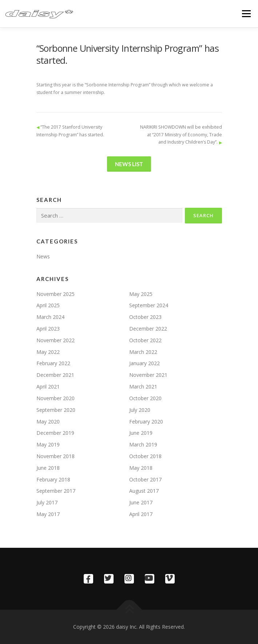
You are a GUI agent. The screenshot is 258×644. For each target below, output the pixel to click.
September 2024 (149, 305)
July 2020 (140, 410)
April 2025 (48, 305)
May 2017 (48, 514)
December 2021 (55, 375)
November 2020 (55, 398)
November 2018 (55, 456)
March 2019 (143, 444)
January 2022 (144, 363)
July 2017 (47, 502)
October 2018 (145, 456)
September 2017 (56, 491)
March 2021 (143, 387)
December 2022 (148, 329)
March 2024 (50, 317)
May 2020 (48, 421)
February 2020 (146, 421)
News (43, 256)
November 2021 (148, 375)
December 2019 (55, 433)
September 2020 (56, 410)
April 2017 (141, 514)
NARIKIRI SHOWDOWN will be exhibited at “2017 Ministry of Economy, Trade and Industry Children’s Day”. (181, 135)
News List (129, 164)
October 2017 (145, 479)
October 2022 (145, 340)
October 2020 (145, 398)
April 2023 (48, 329)
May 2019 (48, 444)
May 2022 (48, 352)
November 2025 (55, 294)
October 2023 (145, 317)
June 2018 (48, 468)
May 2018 (141, 468)
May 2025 (141, 294)
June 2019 (141, 433)
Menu (246, 14)
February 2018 (53, 479)
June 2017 (141, 502)
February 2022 (53, 363)
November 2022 (55, 340)
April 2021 (48, 387)
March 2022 (143, 352)
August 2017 (144, 491)
